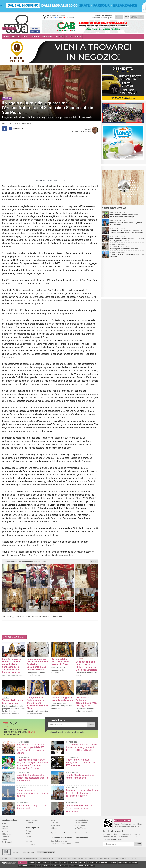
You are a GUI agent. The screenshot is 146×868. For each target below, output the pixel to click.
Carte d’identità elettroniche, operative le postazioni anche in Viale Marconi (32, 778)
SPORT (26, 37)
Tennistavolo (31, 844)
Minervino (123, 863)
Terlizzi (73, 866)
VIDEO (78, 37)
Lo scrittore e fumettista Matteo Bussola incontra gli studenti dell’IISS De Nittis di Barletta (81, 747)
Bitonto (55, 863)
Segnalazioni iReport (83, 833)
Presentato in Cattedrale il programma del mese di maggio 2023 (87, 702)
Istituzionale (7, 834)
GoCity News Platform (46, 852)
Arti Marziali (31, 842)
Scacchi (54, 820)
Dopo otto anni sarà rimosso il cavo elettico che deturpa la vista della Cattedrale (87, 666)
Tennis (29, 839)
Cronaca (5, 829)
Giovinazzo (92, 863)
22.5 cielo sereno (59, 17)
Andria (31, 863)
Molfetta (23, 866)
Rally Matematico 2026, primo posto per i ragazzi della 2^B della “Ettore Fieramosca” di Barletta (31, 749)
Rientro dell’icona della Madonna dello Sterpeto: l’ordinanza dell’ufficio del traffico (82, 793)
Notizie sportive (33, 828)
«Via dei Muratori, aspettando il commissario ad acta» (81, 776)
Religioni (5, 823)
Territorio (5, 837)
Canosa (64, 863)
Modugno (133, 863)
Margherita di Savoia (108, 863)
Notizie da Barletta (9, 820)
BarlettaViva (16, 23)
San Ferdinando (49, 866)
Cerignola (73, 863)
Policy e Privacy (28, 852)
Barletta (23, 863)
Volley (29, 836)
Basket (29, 834)
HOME (6, 37)
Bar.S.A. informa (81, 823)
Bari (38, 863)
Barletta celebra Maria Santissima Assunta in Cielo (60, 662)
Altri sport (54, 828)
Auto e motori (80, 825)
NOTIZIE (16, 37)
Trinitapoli (90, 866)
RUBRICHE (47, 37)
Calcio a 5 (54, 823)
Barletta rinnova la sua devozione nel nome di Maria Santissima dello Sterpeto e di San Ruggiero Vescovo (11, 666)
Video (77, 842)
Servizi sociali (7, 842)
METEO (69, 37)
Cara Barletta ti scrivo (59, 841)
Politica (5, 831)
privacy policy (79, 732)
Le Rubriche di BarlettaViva (61, 838)
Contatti (16, 852)
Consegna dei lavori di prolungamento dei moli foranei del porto (32, 793)
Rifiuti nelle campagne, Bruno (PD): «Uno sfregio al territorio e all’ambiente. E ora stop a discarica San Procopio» (32, 764)
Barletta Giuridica (81, 820)
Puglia (32, 866)
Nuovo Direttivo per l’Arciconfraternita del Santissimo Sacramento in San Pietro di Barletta (38, 664)
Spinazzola (63, 866)
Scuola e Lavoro (32, 820)
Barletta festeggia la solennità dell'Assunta (62, 699)
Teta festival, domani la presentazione (13, 702)
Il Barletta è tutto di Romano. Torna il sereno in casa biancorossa (80, 808)
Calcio (29, 831)
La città (5, 826)
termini (67, 732)
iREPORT (59, 37)
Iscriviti (91, 725)
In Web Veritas (80, 828)
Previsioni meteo (82, 838)
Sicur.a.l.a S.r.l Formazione (61, 844)
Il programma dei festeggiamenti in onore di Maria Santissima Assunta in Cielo (38, 703)
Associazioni (31, 823)
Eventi (4, 839)
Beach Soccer (56, 825)
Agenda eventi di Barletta (61, 833)
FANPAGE (35, 32)
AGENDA (36, 37)
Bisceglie (46, 863)
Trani (80, 866)
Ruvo (39, 866)
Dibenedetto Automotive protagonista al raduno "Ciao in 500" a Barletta (81, 763)
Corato (82, 863)
